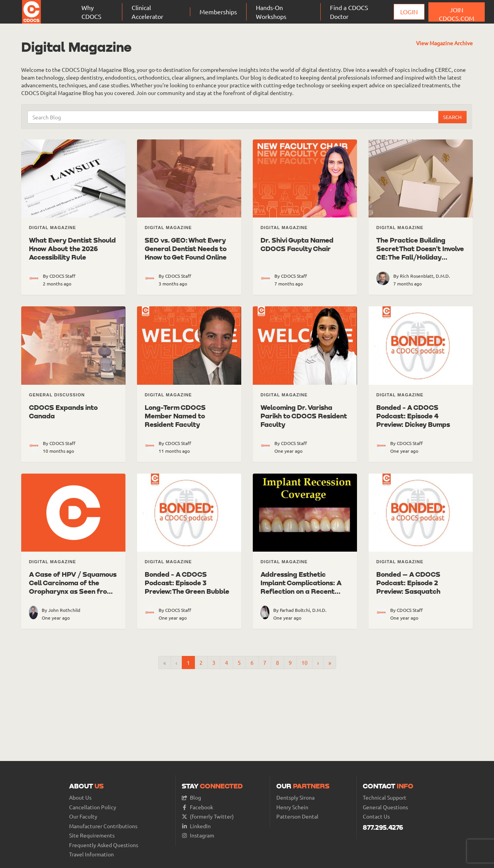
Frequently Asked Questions (104, 845)
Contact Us (376, 816)
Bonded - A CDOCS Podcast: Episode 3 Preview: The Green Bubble (187, 583)
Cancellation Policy (93, 807)
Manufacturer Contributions (103, 826)
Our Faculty (83, 816)
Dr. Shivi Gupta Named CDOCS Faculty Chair (297, 244)
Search (452, 117)
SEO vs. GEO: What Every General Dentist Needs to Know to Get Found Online (186, 248)
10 (305, 662)
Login (409, 12)
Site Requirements (92, 835)
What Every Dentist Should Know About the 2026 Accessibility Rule (72, 248)
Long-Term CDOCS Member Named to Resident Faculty (175, 416)
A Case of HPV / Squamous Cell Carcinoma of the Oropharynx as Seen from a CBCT (73, 587)
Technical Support (385, 798)
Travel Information (91, 854)
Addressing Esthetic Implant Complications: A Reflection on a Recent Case (301, 587)
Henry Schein (292, 807)
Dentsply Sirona (295, 798)
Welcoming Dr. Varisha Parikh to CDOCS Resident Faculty (304, 416)
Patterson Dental (297, 816)
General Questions (385, 807)
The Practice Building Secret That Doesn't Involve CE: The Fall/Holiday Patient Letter (420, 253)
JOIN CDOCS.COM (457, 14)
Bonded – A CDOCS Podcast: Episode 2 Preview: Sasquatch (408, 583)
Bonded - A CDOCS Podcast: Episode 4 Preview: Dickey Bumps (413, 416)
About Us (80, 798)
